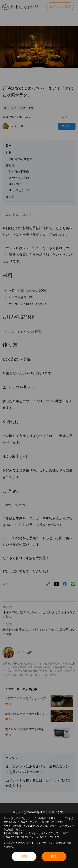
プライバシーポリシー (62, 826)
